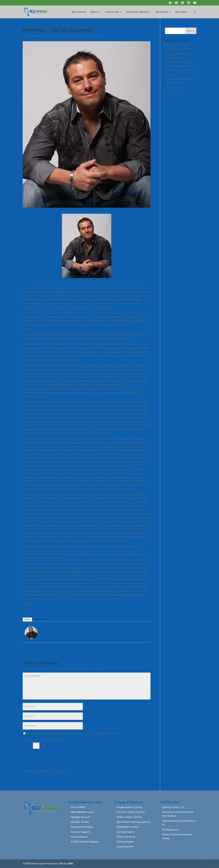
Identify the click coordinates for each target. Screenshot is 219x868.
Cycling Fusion (125, 832)
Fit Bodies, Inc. (171, 830)
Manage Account (81, 817)
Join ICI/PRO (78, 807)
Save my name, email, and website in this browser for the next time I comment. (73, 734)
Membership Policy (82, 827)
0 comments (98, 36)
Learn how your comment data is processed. (94, 771)
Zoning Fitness (125, 842)
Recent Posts (40, 619)
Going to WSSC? (175, 88)
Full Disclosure (79, 837)
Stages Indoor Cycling (129, 807)
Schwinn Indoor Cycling (131, 812)
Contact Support (80, 832)
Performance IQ (126, 837)
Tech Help (181, 12)
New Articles (79, 12)
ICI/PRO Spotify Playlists (85, 842)
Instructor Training (137, 12)
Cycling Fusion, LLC (173, 807)
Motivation (83, 36)
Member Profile (80, 822)
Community (112, 12)
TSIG (71, 864)
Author (27, 619)
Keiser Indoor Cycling (129, 817)
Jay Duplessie (34, 36)
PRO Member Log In (83, 812)
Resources (162, 12)
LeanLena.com (125, 847)
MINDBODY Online (128, 827)
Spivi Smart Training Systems (134, 822)
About (94, 12)
